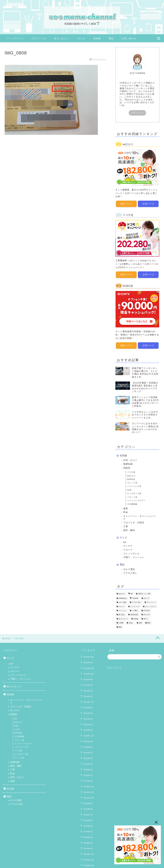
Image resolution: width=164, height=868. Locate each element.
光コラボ (15, 710)
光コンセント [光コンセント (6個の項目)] (123, 618)
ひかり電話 (129, 569)
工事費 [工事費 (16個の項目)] (121, 622)
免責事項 (34, 861)
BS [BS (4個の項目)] (132, 593)
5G (16, 719)
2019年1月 (87, 819)
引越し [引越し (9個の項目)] (131, 622)
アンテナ (128, 545)
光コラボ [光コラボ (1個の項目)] (147, 614)
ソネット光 (132, 496)
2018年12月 (88, 824)
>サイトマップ (115, 668)
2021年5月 (87, 709)
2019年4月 (87, 805)
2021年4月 (87, 714)
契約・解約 (129, 529)
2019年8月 (87, 786)
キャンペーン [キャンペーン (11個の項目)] (151, 602)
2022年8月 (87, 676)
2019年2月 (87, 815)
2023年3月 (87, 661)
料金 (126, 511)
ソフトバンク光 (134, 486)
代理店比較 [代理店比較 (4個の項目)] (134, 614)
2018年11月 (88, 829)
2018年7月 (87, 843)
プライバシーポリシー (16, 861)
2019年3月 (87, 810)
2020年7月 (87, 738)
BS (125, 541)
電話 (111, 38)
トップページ (15, 39)
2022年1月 (87, 690)
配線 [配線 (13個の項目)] (120, 626)
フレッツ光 (132, 482)
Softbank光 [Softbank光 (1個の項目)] (123, 597)
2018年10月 (88, 834)
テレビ (81, 39)
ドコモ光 (131, 471)
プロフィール (39, 38)
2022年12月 (88, 666)
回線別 (127, 467)
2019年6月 (87, 796)
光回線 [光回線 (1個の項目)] (136, 618)
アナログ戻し (130, 572)
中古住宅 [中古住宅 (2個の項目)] (147, 610)
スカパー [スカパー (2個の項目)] (122, 606)
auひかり (131, 475)
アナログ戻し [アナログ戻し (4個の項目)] (137, 602)
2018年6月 (87, 848)
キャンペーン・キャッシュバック (140, 517)
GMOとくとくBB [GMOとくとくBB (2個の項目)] (144, 593)
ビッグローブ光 (134, 493)
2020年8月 (87, 733)
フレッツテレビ (131, 553)
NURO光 (131, 478)
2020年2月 (87, 757)
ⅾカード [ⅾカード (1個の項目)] (146, 597)
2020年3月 (87, 752)
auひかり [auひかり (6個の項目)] (122, 593)
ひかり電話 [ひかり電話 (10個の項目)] (123, 602)
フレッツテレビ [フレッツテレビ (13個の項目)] (150, 606)
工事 (126, 526)
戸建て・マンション (134, 557)
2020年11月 (88, 724)
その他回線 (132, 503)
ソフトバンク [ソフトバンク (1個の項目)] (135, 606)
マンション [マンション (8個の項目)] (123, 610)
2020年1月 (87, 762)
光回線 (97, 38)
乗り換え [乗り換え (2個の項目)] (122, 614)
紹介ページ (126, 204)
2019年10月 (88, 776)
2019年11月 (88, 772)
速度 (126, 508)
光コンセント (61, 38)
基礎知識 (128, 463)
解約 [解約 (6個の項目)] (149, 622)
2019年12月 (88, 767)
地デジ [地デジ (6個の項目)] (146, 618)
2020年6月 (87, 743)
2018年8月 (87, 839)
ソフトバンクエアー (136, 500)
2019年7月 (87, 791)
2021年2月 (87, 719)
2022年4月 (87, 680)
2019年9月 (87, 781)
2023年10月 (88, 656)
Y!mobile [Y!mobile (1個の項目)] (135, 597)
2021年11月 (88, 695)
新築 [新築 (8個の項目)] (140, 622)
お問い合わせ (129, 38)
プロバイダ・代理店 (134, 522)
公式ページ (148, 204)
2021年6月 (87, 704)
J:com (17, 729)
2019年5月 (87, 800)
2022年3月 (87, 685)
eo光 (129, 489)
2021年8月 (87, 700)
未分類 (10, 789)
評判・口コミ (130, 460)
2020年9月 (87, 728)
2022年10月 (88, 671)
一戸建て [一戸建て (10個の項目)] (135, 610)
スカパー (128, 549)
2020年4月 (87, 748)
